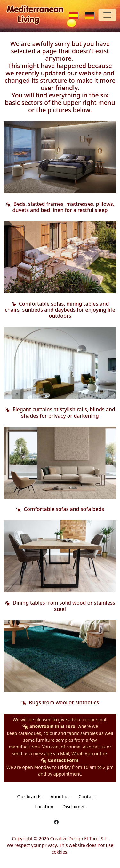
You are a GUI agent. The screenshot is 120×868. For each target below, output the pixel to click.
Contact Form (59, 760)
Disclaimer (74, 806)
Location (44, 806)
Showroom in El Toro (49, 726)
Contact (87, 797)
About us (60, 797)
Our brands (29, 797)
